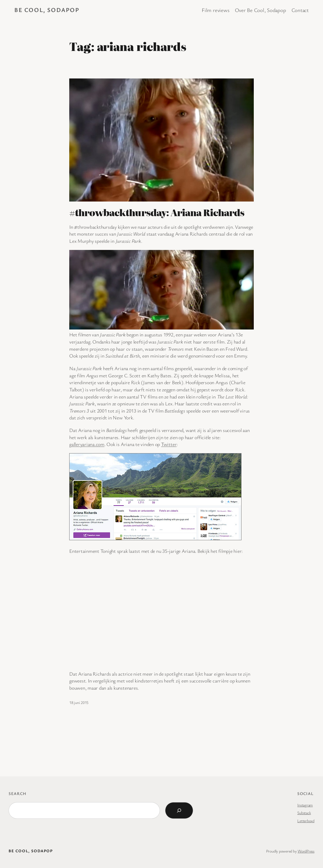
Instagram (305, 805)
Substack (304, 813)
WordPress (306, 851)
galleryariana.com (87, 444)
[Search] (179, 810)
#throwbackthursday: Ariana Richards (157, 212)
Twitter (169, 444)
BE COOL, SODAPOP (47, 10)
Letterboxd (306, 821)
